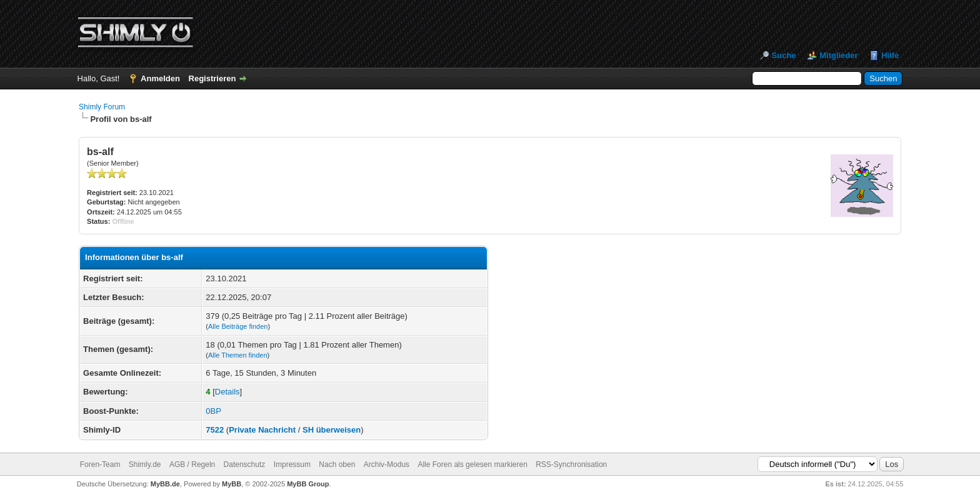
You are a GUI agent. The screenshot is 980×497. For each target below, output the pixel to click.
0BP (213, 411)
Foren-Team (100, 464)
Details (227, 392)
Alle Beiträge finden (238, 326)
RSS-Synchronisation (571, 464)
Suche (784, 55)
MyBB (232, 484)
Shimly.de (145, 464)
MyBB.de (165, 484)
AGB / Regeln (192, 464)
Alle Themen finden (238, 355)
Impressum (292, 464)
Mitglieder (838, 55)
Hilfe (890, 55)
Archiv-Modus (387, 464)
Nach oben (337, 464)
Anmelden (160, 78)
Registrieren (212, 78)
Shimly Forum (102, 107)
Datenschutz (245, 464)
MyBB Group (308, 484)
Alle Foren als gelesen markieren (472, 464)
